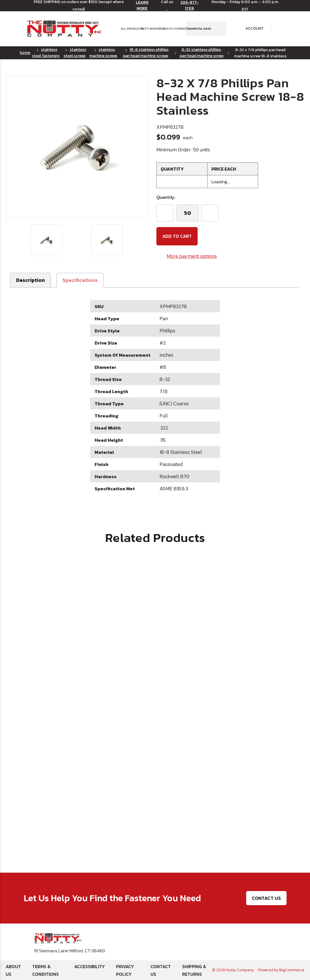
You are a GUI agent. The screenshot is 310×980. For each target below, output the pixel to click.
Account (251, 29)
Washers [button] (155, 29)
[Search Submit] (219, 29)
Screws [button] (178, 29)
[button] (80, 280)
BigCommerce (292, 970)
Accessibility (89, 966)
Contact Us (266, 898)
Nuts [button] (143, 29)
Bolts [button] (167, 29)
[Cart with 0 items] (280, 29)
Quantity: (166, 197)
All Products (129, 29)
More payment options (192, 256)
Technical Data (195, 29)
